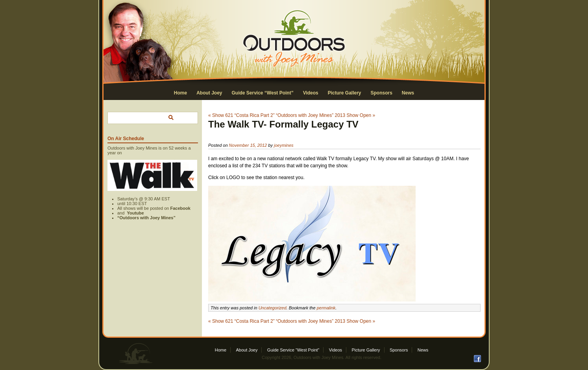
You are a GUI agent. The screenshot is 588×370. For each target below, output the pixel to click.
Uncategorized (273, 308)
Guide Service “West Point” (262, 93)
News (408, 93)
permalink (326, 308)
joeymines (284, 145)
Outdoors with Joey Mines (319, 357)
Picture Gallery (345, 93)
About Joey (209, 93)
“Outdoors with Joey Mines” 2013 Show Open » (325, 115)
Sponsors (382, 93)
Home (180, 93)
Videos (311, 93)
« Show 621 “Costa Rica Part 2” (241, 115)
